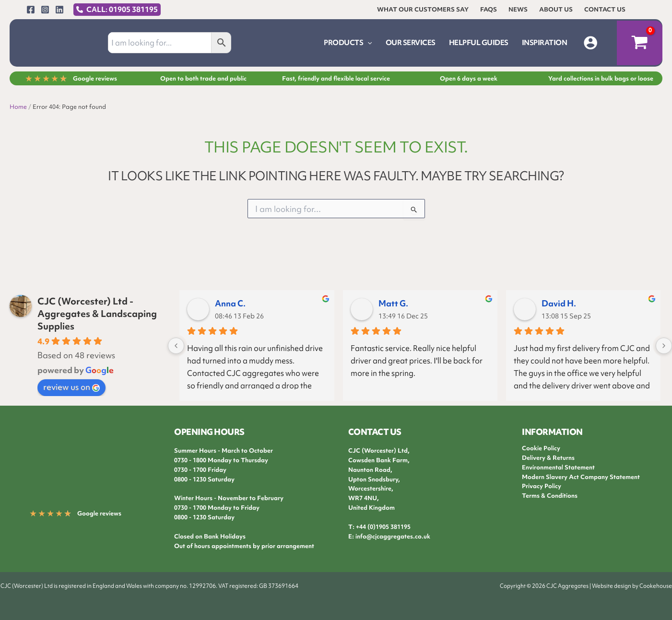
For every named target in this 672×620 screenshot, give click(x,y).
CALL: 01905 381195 (122, 10)
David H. (559, 303)
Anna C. (230, 303)
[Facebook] (31, 10)
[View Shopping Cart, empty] (640, 43)
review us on (71, 387)
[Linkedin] (59, 10)
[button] (367, 43)
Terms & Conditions (550, 496)
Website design (612, 586)
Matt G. (393, 303)
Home (18, 107)
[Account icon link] (590, 43)
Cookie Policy (541, 448)
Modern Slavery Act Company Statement (581, 477)
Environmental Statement (558, 467)
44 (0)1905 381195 (385, 527)
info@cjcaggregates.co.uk (393, 536)
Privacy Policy (542, 486)
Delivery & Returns (548, 458)
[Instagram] (45, 10)
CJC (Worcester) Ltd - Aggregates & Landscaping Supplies (97, 314)
